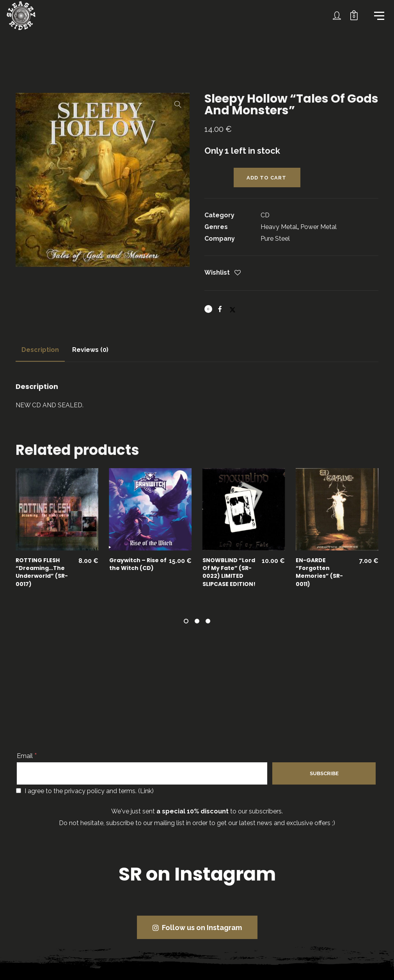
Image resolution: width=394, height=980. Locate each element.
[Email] (142, 773)
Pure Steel (275, 239)
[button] (178, 105)
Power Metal (319, 227)
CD (265, 215)
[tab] (40, 350)
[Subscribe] (324, 773)
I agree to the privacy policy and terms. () (85, 791)
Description (40, 350)
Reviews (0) (90, 350)
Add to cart (266, 178)
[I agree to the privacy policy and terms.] (19, 791)
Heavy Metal (279, 227)
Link (146, 791)
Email (27, 756)
